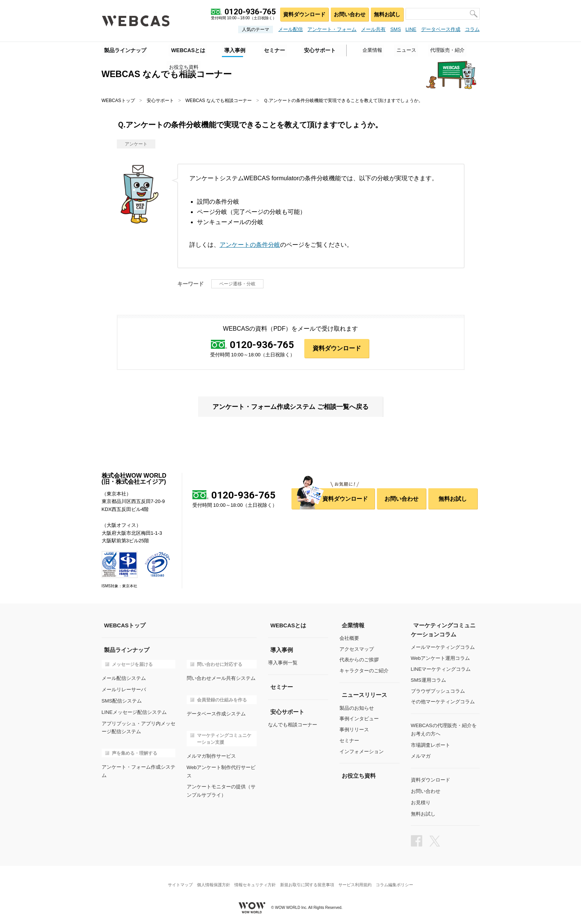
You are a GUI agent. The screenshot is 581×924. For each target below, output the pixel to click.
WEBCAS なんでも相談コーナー (219, 101)
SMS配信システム (122, 700)
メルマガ (421, 755)
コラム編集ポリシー (400, 880)
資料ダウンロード (302, 13)
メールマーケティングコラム (443, 648)
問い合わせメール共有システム (221, 678)
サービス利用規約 (358, 880)
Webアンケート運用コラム (441, 659)
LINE (411, 29)
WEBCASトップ (118, 101)
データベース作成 (441, 29)
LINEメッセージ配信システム (134, 711)
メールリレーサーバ (124, 689)
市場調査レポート (431, 744)
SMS (395, 29)
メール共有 (373, 29)
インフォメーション (362, 751)
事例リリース (354, 730)
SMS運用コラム (428, 680)
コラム (472, 29)
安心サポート (160, 101)
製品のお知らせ (357, 708)
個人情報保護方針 (211, 880)
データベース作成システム (216, 713)
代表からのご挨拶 (359, 660)
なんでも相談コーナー (293, 725)
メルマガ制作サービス (211, 755)
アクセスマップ (357, 649)
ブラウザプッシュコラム (438, 691)
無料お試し (387, 13)
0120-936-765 (262, 345)
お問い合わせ (348, 13)
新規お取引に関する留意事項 (308, 880)
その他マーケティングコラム (443, 702)
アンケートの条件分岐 (250, 245)
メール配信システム (124, 678)
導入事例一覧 (283, 663)
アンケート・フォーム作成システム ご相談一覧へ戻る (290, 407)
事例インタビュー (359, 719)
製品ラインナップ (123, 50)
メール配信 (290, 29)
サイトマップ (175, 880)
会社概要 (349, 638)
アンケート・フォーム (332, 29)
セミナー (349, 741)
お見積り (421, 800)
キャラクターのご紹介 (364, 671)
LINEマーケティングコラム (441, 669)
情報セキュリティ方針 (254, 880)
